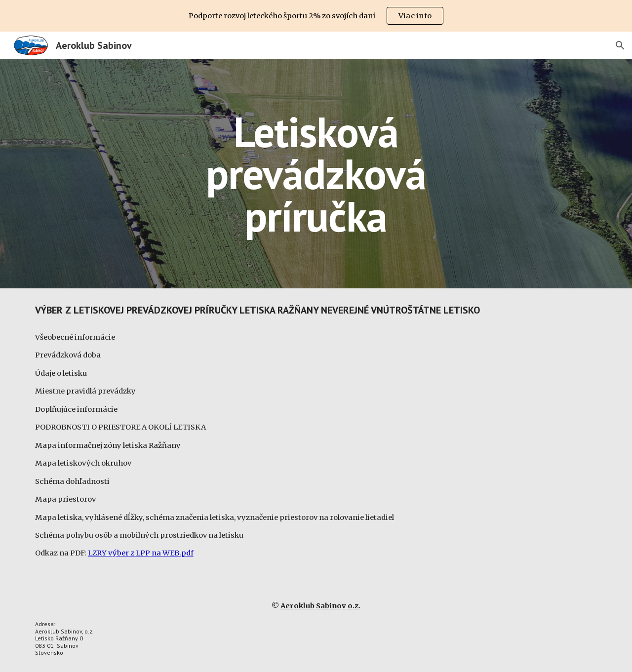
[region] (316, 16)
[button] (620, 45)
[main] (316, 174)
